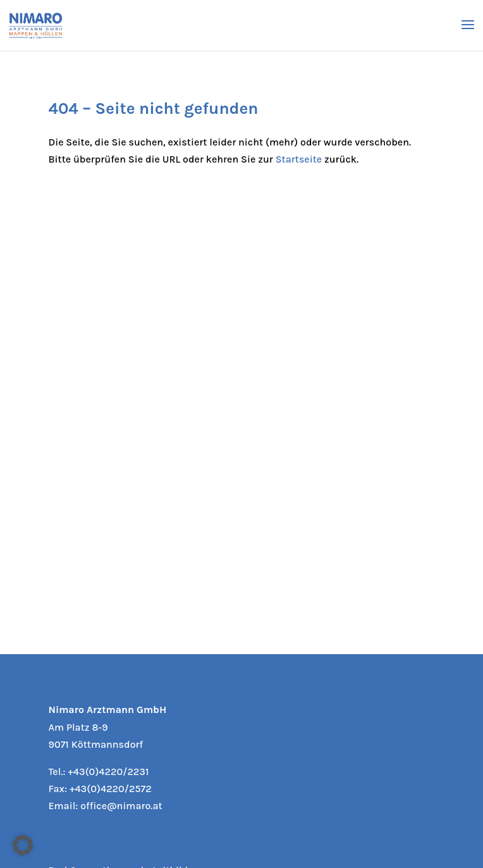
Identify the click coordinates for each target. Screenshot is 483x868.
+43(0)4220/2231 (108, 772)
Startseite (299, 159)
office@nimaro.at (121, 806)
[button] (23, 845)
